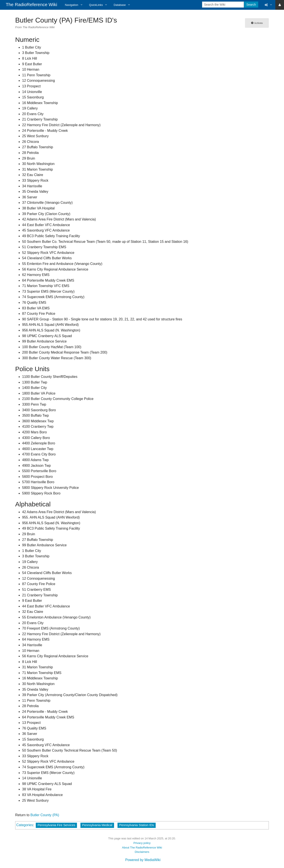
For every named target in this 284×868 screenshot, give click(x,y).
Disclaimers (142, 852)
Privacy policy (142, 843)
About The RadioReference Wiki (142, 848)
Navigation (71, 5)
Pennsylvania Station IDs (137, 825)
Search (251, 5)
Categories (25, 825)
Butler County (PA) (45, 815)
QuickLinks (96, 5)
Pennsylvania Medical (97, 825)
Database (120, 5)
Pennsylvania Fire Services (56, 825)
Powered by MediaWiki (143, 860)
